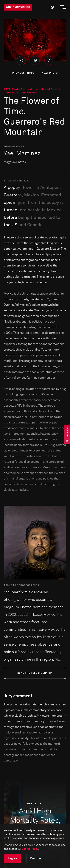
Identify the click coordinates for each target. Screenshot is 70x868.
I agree (13, 858)
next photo (53, 73)
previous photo (20, 73)
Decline (36, 858)
